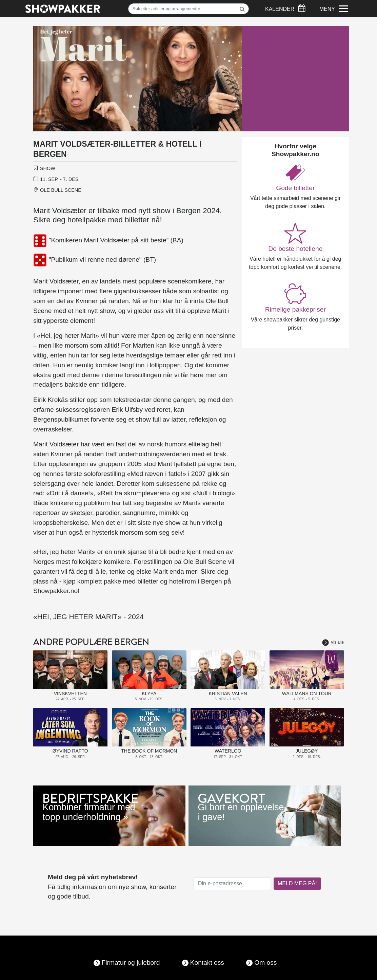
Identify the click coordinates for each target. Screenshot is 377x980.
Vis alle (333, 642)
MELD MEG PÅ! (297, 883)
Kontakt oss (207, 963)
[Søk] (189, 9)
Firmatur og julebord (131, 963)
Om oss (265, 963)
